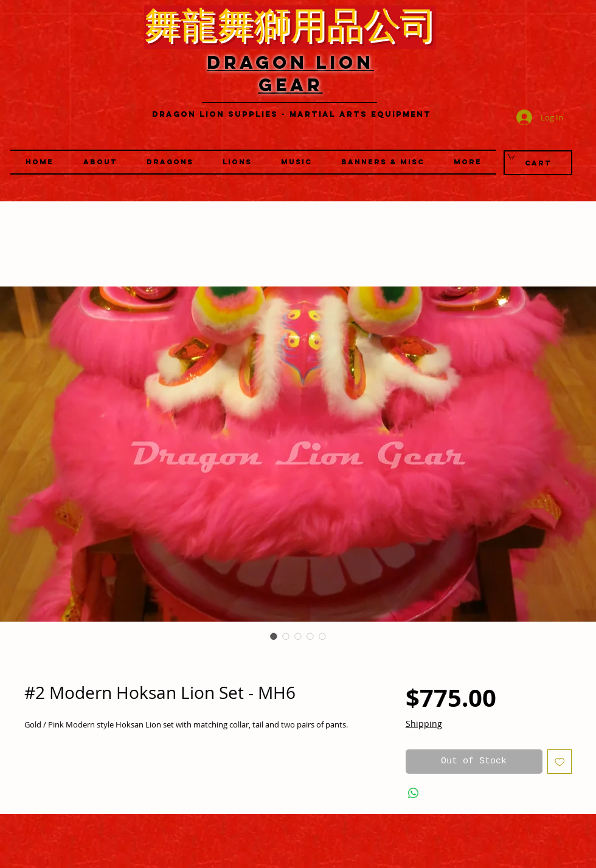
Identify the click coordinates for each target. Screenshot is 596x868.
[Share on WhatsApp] (414, 793)
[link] (511, 156)
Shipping (424, 724)
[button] (237, 162)
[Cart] (538, 163)
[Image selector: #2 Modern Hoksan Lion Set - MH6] (274, 636)
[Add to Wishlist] (560, 762)
